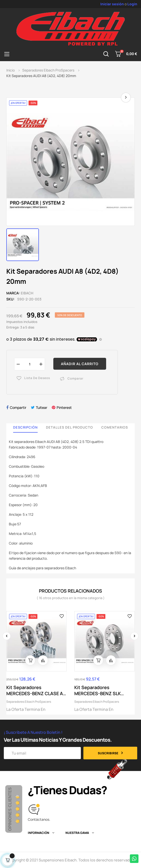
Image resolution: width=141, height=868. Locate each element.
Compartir (18, 407)
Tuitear (42, 407)
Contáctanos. (39, 819)
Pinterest (64, 407)
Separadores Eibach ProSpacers (29, 702)
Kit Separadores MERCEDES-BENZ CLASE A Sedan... (35, 690)
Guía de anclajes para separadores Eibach (42, 568)
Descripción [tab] (25, 427)
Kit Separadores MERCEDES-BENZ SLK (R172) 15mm (98, 690)
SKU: (10, 299)
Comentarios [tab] (115, 427)
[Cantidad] (30, 364)
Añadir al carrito (80, 364)
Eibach (27, 293)
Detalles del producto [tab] (69, 427)
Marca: (13, 293)
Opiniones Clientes (10, 809)
